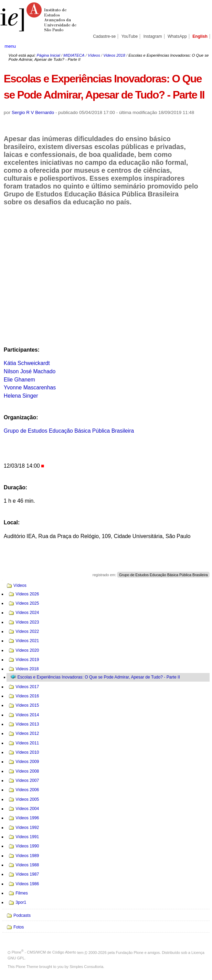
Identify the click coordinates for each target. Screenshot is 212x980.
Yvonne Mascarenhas (30, 388)
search (197, 46)
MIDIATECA (74, 55)
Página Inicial (48, 55)
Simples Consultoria (86, 967)
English (200, 36)
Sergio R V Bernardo (33, 112)
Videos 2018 (114, 55)
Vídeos (94, 55)
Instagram (153, 36)
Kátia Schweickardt (27, 363)
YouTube (130, 36)
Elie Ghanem (19, 380)
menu (10, 46)
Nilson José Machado (30, 371)
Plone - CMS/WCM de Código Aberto (44, 952)
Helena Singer (21, 396)
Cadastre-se (104, 36)
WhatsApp (177, 36)
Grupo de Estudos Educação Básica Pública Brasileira (69, 431)
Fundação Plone (130, 952)
